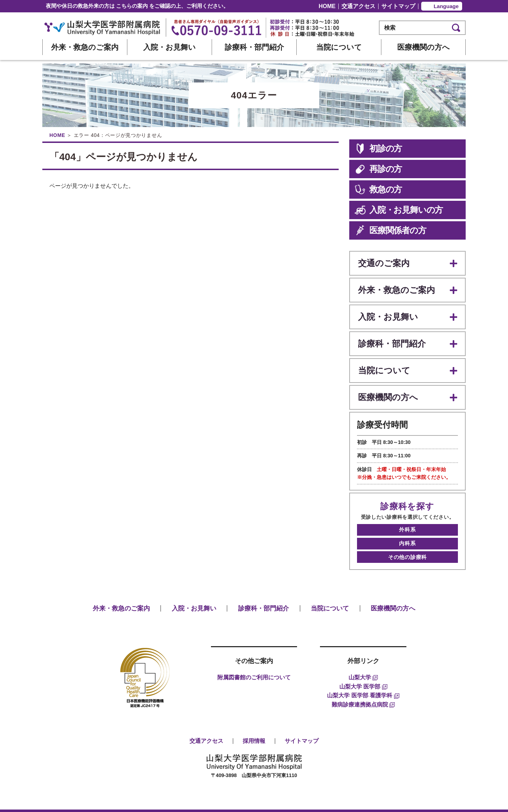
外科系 (407, 518)
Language (446, 6)
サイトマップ (398, 6)
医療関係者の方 (390, 230)
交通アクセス (358, 6)
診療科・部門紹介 (254, 47)
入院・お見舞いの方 (399, 210)
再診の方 (378, 169)
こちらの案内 (132, 6)
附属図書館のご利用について (254, 661)
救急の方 (378, 190)
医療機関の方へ (424, 47)
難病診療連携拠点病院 (363, 688)
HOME (327, 6)
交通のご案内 (383, 262)
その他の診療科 (407, 542)
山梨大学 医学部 (363, 670)
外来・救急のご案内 (85, 47)
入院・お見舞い (170, 47)
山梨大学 (363, 661)
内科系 (407, 530)
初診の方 (378, 149)
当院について (339, 47)
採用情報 (254, 725)
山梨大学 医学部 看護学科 (363, 679)
